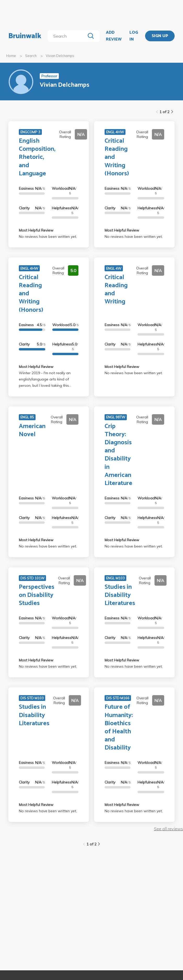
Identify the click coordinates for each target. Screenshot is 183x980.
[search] (67, 36)
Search (31, 56)
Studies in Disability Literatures (120, 595)
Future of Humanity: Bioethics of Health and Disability (119, 727)
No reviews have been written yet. (48, 237)
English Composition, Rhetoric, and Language (37, 157)
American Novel (32, 430)
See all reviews (168, 829)
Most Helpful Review (36, 230)
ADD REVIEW (114, 36)
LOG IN (134, 36)
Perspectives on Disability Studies (37, 595)
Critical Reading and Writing (116, 290)
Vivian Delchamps (60, 56)
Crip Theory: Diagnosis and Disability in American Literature (118, 455)
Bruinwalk (25, 36)
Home (11, 56)
